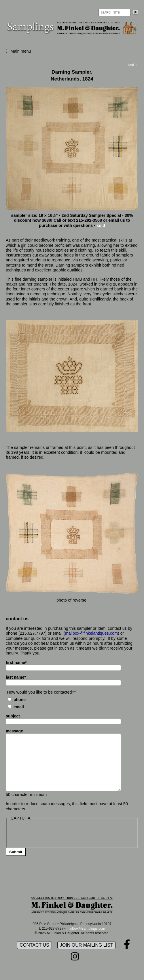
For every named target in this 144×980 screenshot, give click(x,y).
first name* (16, 663)
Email (19, 707)
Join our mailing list (87, 945)
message (14, 731)
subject (13, 716)
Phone (20, 700)
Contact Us (34, 945)
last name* (16, 677)
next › (132, 65)
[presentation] (54, 833)
